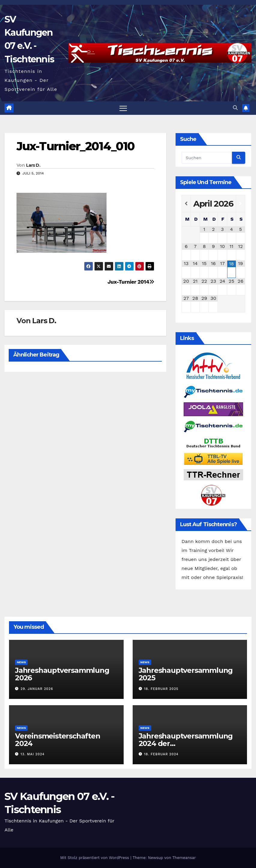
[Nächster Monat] (241, 204)
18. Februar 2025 (161, 689)
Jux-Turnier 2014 (131, 282)
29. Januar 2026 (37, 689)
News (21, 662)
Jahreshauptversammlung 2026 (62, 674)
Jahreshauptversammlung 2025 (186, 674)
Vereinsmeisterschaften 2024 (58, 740)
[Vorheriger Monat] (186, 204)
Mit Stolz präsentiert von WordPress (95, 858)
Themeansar (184, 858)
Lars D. (33, 165)
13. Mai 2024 (33, 754)
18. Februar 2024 (161, 754)
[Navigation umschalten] (123, 108)
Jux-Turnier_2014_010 (75, 146)
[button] (235, 108)
